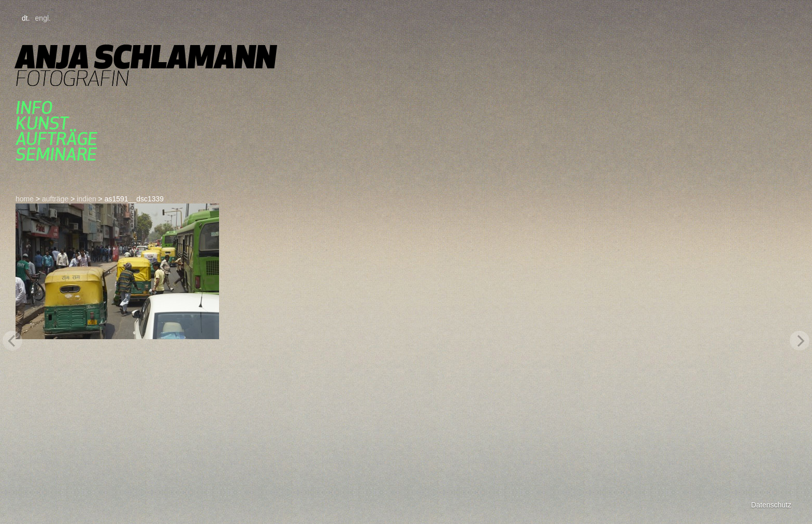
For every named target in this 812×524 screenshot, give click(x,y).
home (25, 199)
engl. (43, 18)
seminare (56, 154)
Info (34, 108)
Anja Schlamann (146, 57)
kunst (42, 123)
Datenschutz (771, 505)
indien (86, 199)
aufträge (56, 139)
